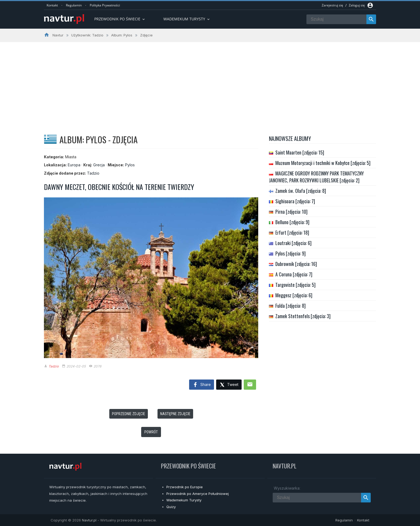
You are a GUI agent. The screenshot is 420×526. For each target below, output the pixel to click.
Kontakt (52, 5)
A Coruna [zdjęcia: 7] (294, 274)
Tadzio (93, 173)
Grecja (99, 165)
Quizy (171, 507)
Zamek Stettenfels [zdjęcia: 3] (303, 316)
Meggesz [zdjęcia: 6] (294, 295)
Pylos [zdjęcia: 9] (290, 253)
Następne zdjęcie (175, 414)
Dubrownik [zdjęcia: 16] (296, 264)
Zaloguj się (357, 5)
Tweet (229, 385)
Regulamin (74, 5)
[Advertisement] (210, 82)
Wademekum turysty (187, 19)
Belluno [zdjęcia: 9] (292, 222)
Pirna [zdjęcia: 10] (291, 212)
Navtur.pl (89, 520)
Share (202, 385)
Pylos (130, 165)
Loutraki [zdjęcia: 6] (293, 243)
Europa (74, 165)
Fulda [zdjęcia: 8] (290, 306)
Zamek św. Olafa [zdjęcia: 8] (301, 191)
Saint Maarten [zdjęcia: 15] (300, 152)
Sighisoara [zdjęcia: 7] (295, 201)
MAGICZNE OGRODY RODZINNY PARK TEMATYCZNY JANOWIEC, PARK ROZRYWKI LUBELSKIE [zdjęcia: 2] (316, 177)
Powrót (151, 432)
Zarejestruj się (332, 5)
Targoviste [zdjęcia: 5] (295, 285)
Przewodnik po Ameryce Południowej (198, 494)
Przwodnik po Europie (185, 487)
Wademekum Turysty (184, 500)
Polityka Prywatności (105, 5)
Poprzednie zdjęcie (129, 414)
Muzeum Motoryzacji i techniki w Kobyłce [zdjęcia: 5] (323, 163)
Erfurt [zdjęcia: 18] (292, 232)
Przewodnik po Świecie (120, 19)
